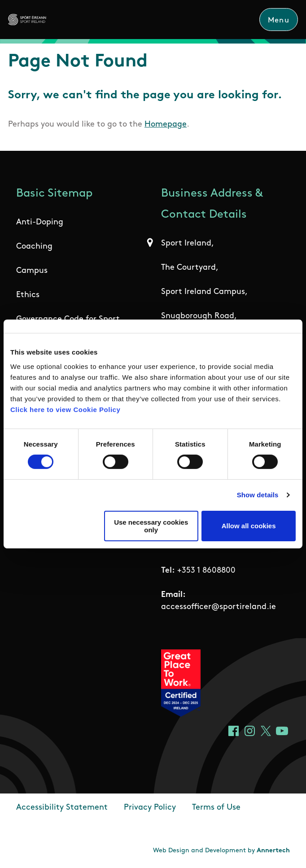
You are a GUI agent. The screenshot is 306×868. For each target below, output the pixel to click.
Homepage (166, 125)
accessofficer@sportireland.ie (219, 607)
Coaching (34, 247)
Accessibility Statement (62, 808)
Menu (279, 20)
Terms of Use (216, 808)
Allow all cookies (249, 526)
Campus (32, 271)
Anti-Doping (40, 222)
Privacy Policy (150, 808)
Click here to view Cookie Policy (65, 409)
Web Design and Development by (221, 851)
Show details (258, 495)
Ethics (28, 295)
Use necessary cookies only (151, 526)
